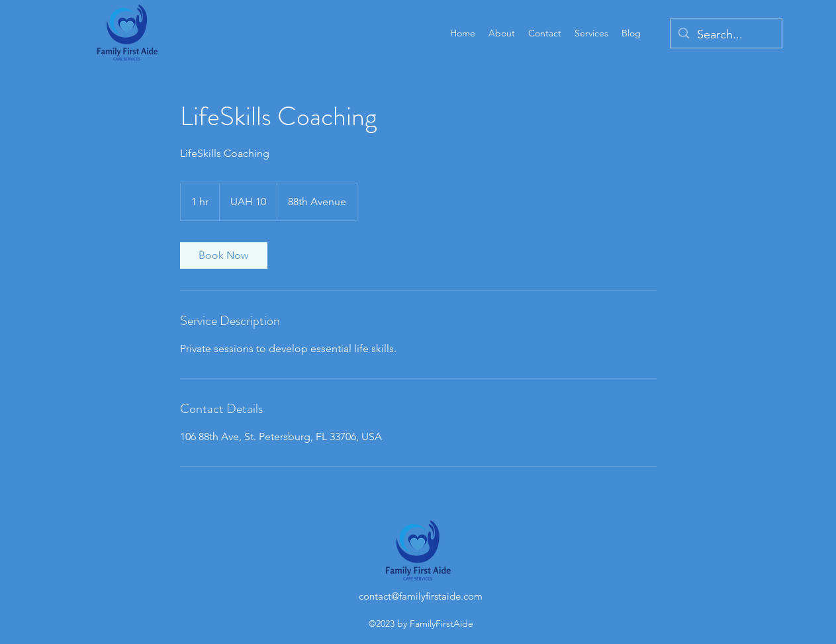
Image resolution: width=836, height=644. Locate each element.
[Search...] (725, 35)
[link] (224, 255)
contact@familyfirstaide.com (421, 596)
